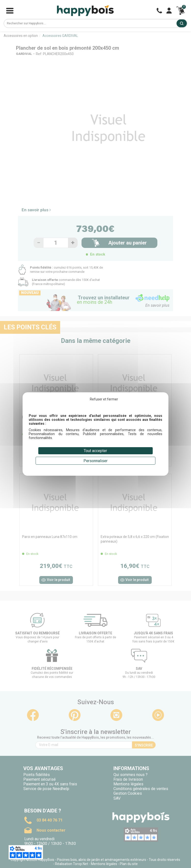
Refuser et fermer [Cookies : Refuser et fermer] (104, 399)
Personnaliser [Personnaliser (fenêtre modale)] (95, 461)
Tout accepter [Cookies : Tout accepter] (95, 451)
